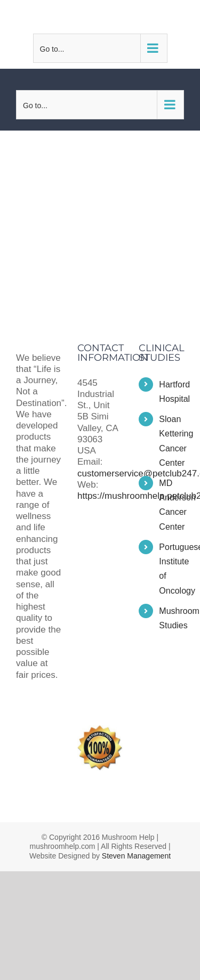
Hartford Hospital (171, 392)
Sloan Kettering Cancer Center (171, 441)
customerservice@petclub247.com (106, 17)
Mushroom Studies (171, 618)
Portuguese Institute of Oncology (171, 569)
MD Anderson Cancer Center (171, 505)
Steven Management (136, 856)
